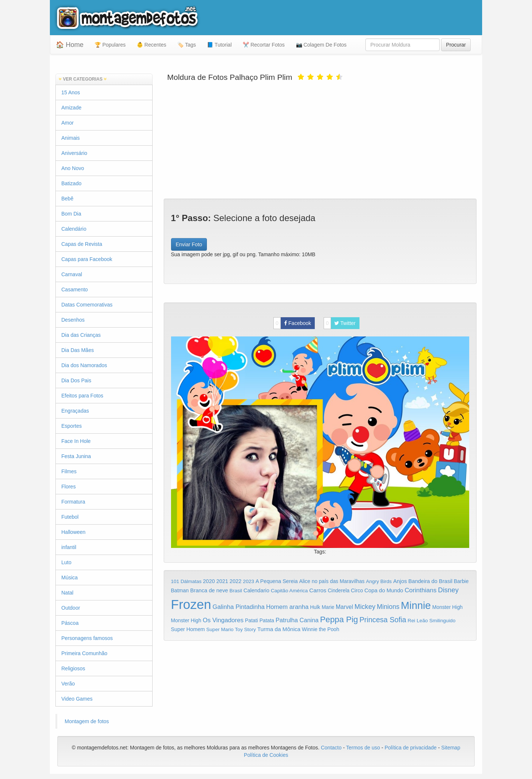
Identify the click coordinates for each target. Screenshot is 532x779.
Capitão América (289, 591)
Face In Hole (76, 441)
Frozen (191, 604)
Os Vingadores (223, 620)
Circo (357, 590)
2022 (235, 581)
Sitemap (451, 748)
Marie (328, 607)
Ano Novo (73, 168)
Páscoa (70, 623)
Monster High (447, 607)
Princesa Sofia (383, 620)
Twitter (340, 323)
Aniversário (74, 153)
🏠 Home (70, 45)
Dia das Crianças (81, 335)
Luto (66, 562)
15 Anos (71, 92)
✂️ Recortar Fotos (264, 45)
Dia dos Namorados (84, 365)
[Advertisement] (320, 139)
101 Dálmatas (186, 581)
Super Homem (188, 629)
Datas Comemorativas (87, 305)
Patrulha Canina (297, 620)
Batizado (71, 183)
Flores (69, 487)
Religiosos (73, 668)
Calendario (256, 590)
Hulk (315, 607)
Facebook (292, 323)
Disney (448, 590)
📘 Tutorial (219, 45)
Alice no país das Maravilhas (332, 581)
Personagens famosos (87, 638)
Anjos (400, 581)
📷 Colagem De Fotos (321, 45)
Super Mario (220, 629)
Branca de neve (209, 590)
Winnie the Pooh (320, 629)
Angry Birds (379, 581)
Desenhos (73, 320)
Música (69, 578)
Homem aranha (287, 607)
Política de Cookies (266, 755)
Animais (71, 138)
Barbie (461, 581)
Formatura (73, 502)
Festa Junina (76, 456)
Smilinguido (442, 621)
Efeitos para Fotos (82, 396)
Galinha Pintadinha (238, 607)
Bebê (67, 199)
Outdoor (71, 608)
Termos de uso (363, 748)
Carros (318, 590)
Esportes (71, 426)
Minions (388, 607)
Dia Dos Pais (76, 380)
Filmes (69, 471)
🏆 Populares (110, 45)
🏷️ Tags (187, 45)
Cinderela (339, 591)
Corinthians (420, 590)
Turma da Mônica (279, 629)
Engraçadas (75, 411)
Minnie (416, 605)
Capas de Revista (82, 244)
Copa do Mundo (384, 590)
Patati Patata (260, 621)
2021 (222, 581)
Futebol (70, 517)
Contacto (332, 748)
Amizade (71, 108)
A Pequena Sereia (277, 581)
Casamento (75, 289)
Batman (180, 590)
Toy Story (245, 629)
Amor (67, 123)
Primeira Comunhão (84, 653)
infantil (69, 547)
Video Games (77, 699)
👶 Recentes (151, 45)
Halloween (73, 532)
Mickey (365, 607)
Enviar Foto (189, 244)
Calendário (74, 229)
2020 (209, 581)
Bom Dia (71, 214)
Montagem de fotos (87, 721)
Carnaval (72, 274)
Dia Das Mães (78, 350)
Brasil (236, 591)
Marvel (345, 607)
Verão (68, 684)
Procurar (456, 45)
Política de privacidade (411, 748)
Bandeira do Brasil (430, 581)
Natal (67, 593)
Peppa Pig (339, 619)
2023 (249, 581)
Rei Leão (418, 621)
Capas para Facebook (87, 259)
